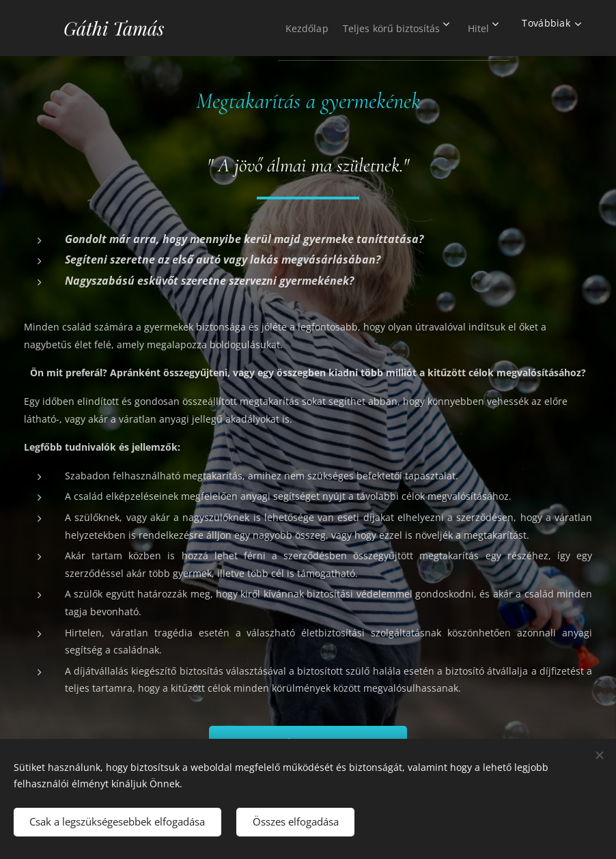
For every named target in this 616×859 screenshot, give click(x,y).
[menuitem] (285, 28)
